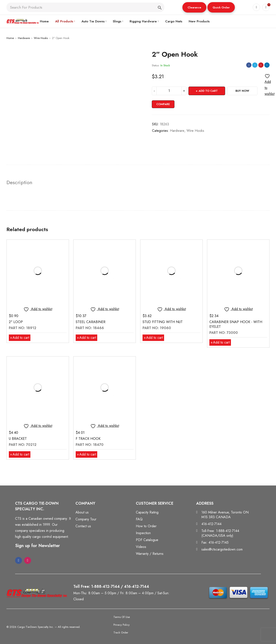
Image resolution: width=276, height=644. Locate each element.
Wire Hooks (41, 38)
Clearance (194, 7)
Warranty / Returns (150, 554)
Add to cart (208, 91)
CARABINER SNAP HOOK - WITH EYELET (236, 324)
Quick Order (221, 7)
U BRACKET (18, 439)
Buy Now (242, 91)
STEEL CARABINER (91, 322)
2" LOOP (16, 322)
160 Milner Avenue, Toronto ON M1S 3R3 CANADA (225, 515)
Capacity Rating (147, 512)
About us (82, 512)
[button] (194, 7)
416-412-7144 (211, 524)
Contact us (83, 526)
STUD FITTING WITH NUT (163, 322)
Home (10, 38)
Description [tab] (19, 182)
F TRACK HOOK (88, 439)
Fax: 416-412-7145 (215, 542)
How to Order (146, 526)
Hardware (24, 38)
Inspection (143, 533)
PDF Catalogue (147, 540)
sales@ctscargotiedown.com (222, 549)
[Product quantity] (169, 91)
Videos (141, 547)
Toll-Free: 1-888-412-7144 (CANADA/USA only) (220, 533)
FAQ (139, 519)
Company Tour (86, 519)
